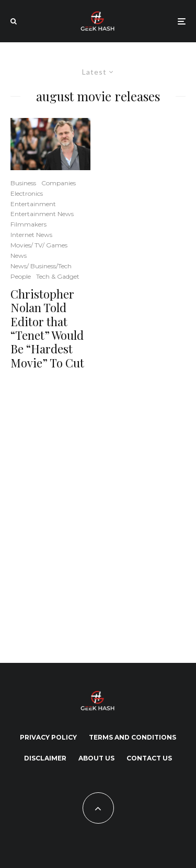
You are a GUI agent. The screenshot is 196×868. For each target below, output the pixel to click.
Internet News (31, 235)
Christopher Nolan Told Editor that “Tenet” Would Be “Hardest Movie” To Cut (47, 328)
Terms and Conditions (132, 737)
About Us (96, 758)
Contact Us (149, 758)
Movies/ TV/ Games (39, 245)
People (21, 276)
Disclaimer (45, 758)
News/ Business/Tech (41, 266)
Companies (59, 183)
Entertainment (33, 204)
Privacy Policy (48, 737)
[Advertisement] (98, 514)
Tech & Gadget (58, 276)
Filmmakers (28, 224)
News (19, 255)
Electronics (27, 193)
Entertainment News (42, 214)
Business (23, 183)
